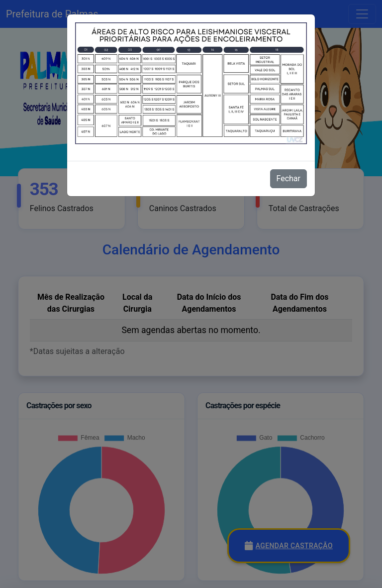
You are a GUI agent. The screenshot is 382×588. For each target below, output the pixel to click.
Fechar (288, 178)
